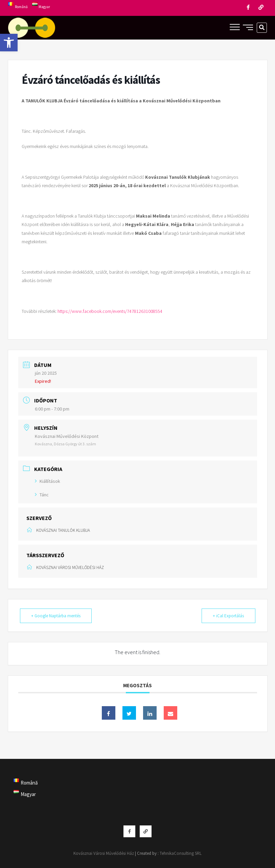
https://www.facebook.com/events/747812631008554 (110, 311)
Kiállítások (48, 481)
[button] (9, 43)
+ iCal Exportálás (228, 616)
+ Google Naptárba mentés (56, 616)
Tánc (42, 495)
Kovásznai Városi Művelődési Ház (104, 853)
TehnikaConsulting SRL (181, 853)
